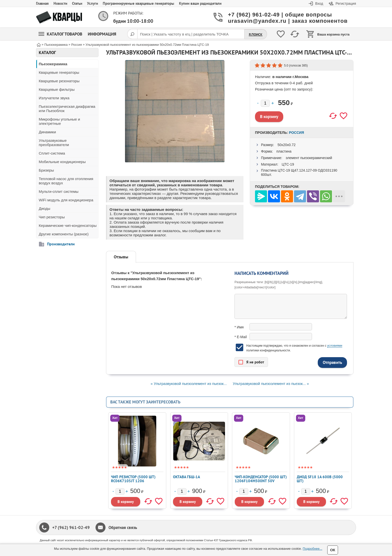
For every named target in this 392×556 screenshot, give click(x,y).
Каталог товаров (60, 34)
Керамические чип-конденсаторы (68, 225)
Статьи (77, 3)
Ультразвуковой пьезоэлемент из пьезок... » (271, 384)
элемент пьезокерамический (309, 158)
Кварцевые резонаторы (59, 81)
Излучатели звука (54, 98)
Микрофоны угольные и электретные (59, 121)
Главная (42, 3)
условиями (335, 346)
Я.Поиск (256, 35)
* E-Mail (241, 337)
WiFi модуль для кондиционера (66, 200)
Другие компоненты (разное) (64, 234)
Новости (60, 3)
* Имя (239, 327)
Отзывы (121, 257)
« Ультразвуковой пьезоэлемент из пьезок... (188, 384)
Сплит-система (52, 153)
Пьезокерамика (53, 64)
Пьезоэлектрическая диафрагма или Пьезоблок (67, 109)
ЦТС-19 (288, 164)
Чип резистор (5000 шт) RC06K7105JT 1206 (133, 479)
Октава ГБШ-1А (186, 477)
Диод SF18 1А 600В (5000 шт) (320, 479)
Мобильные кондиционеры (62, 162)
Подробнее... (312, 549)
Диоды (44, 208)
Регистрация (346, 4)
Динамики (47, 132)
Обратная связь (123, 527)
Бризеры (46, 170)
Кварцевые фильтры (57, 89)
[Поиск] (132, 34)
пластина (284, 151)
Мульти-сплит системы (59, 191)
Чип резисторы (52, 217)
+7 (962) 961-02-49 (71, 527)
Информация (102, 34)
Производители (61, 244)
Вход (319, 4)
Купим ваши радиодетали (200, 3)
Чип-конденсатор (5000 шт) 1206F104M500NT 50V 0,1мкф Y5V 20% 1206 (261, 481)
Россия (296, 133)
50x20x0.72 (286, 145)
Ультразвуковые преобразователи (54, 143)
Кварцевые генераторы (59, 72)
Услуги (92, 3)
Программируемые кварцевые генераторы (138, 3)
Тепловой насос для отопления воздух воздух (66, 181)
